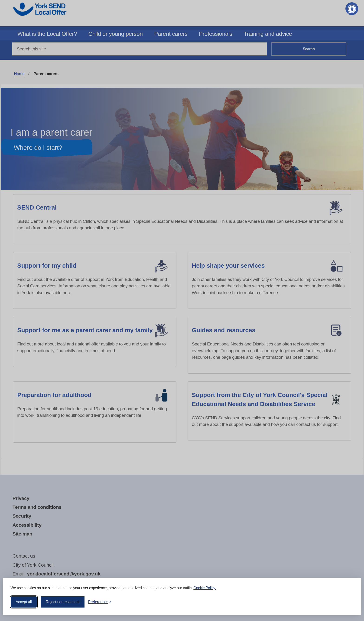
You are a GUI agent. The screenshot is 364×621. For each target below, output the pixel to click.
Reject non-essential (63, 602)
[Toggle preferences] (100, 602)
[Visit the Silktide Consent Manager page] (351, 602)
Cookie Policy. (205, 588)
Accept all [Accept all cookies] (24, 602)
